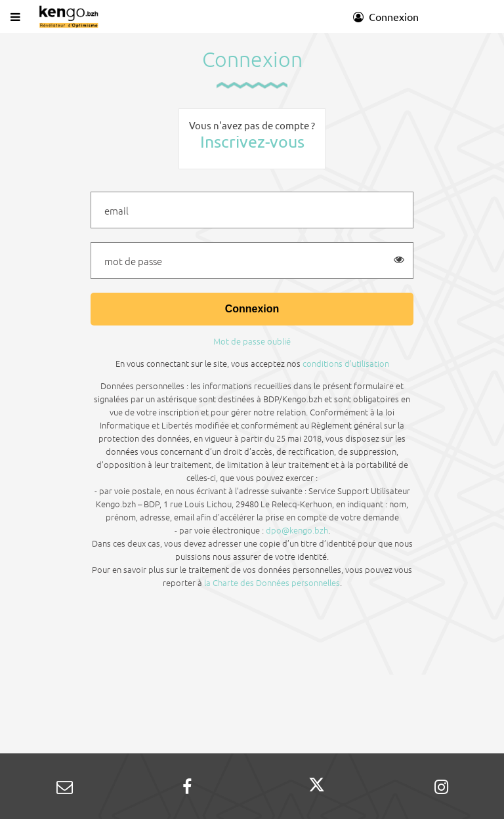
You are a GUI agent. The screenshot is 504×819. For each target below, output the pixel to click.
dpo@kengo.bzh (297, 530)
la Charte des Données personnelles (272, 582)
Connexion (386, 16)
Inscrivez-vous (252, 141)
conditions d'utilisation (346, 363)
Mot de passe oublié (252, 341)
